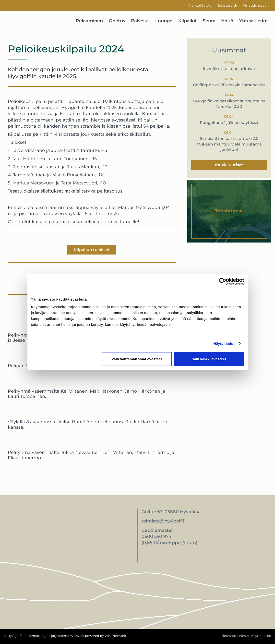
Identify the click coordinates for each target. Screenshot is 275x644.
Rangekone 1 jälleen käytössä (229, 123)
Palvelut (140, 21)
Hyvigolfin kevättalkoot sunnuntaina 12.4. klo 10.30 (229, 104)
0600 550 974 (156, 536)
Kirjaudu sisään (256, 5)
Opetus (117, 21)
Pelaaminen (89, 21)
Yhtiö (227, 21)
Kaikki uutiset (229, 165)
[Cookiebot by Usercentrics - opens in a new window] (223, 281)
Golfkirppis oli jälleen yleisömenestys (229, 85)
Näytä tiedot (224, 343)
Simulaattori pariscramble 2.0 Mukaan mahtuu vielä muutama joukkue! (229, 144)
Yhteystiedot (254, 21)
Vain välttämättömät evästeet (137, 359)
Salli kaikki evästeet (209, 359)
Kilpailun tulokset (92, 250)
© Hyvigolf (12, 636)
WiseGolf (77, 636)
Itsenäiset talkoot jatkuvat (229, 69)
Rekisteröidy (227, 5)
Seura (209, 21)
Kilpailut (188, 21)
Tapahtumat (229, 211)
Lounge (164, 21)
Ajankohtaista (200, 5)
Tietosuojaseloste (235, 636)
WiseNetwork (115, 636)
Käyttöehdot (261, 636)
